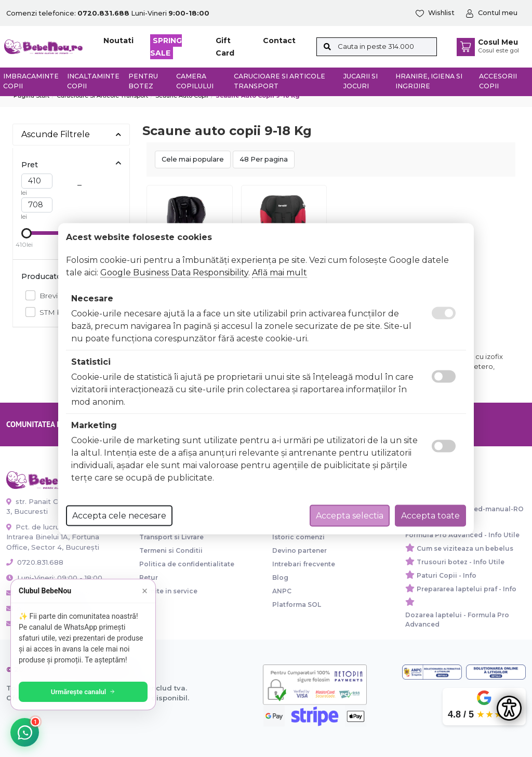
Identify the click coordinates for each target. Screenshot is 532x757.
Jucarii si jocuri (361, 81)
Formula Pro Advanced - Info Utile (462, 535)
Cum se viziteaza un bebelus (465, 548)
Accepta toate (430, 515)
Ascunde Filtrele (71, 134)
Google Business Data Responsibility (174, 272)
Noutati (118, 41)
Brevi (46, 295)
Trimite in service (168, 591)
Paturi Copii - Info (447, 575)
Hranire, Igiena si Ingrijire (429, 81)
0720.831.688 (35, 562)
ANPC (282, 591)
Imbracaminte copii (31, 81)
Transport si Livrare (171, 537)
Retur (149, 577)
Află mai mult (280, 272)
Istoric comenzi (298, 537)
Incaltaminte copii (93, 81)
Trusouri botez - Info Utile (461, 562)
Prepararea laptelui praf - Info (467, 589)
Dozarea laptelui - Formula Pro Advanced (457, 620)
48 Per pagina (264, 159)
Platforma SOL (297, 605)
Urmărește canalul (83, 692)
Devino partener (300, 550)
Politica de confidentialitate (187, 564)
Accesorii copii (498, 81)
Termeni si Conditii (171, 550)
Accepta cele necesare (119, 515)
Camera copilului (195, 81)
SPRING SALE (166, 47)
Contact (279, 41)
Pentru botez (143, 81)
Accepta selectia (350, 515)
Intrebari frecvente (304, 564)
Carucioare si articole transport (280, 81)
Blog (280, 577)
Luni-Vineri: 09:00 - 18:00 (54, 578)
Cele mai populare (193, 159)
